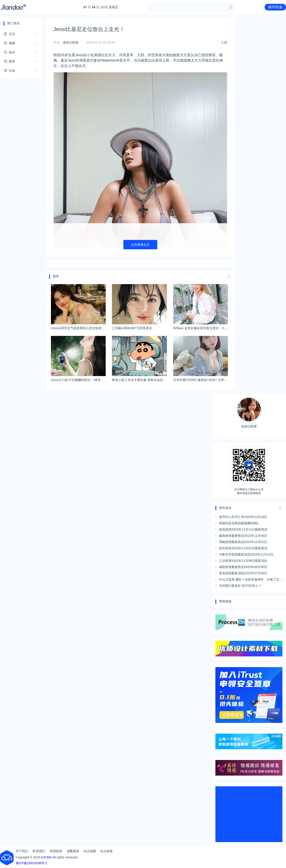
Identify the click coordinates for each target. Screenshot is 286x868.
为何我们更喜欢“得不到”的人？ (240, 586)
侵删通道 (73, 851)
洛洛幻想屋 (71, 42)
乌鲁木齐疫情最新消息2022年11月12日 (246, 554)
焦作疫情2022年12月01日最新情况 (243, 548)
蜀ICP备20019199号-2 (31, 863)
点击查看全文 (140, 245)
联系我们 (39, 851)
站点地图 (90, 851)
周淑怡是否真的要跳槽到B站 (239, 523)
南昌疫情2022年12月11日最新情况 (243, 529)
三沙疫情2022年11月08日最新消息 (243, 561)
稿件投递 (275, 7)
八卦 (224, 42)
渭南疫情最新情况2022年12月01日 (243, 542)
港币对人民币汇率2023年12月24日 (243, 517)
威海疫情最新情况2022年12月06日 (243, 536)
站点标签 (107, 851)
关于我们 (22, 851)
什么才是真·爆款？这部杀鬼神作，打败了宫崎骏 (251, 580)
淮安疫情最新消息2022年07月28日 (243, 573)
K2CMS (46, 857)
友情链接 (56, 851)
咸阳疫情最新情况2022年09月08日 (243, 567)
